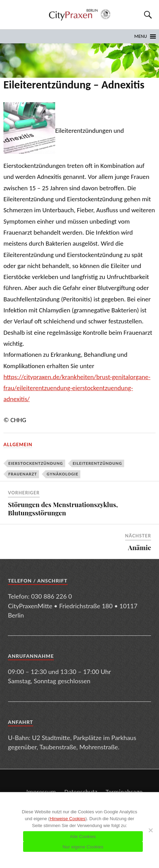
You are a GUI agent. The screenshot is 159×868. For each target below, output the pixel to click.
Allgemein (18, 444)
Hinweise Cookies (67, 819)
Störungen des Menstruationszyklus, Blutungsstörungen (63, 509)
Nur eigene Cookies (83, 847)
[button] (141, 36)
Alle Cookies (83, 837)
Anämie (140, 547)
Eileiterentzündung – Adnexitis (74, 85)
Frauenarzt (23, 474)
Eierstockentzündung (36, 463)
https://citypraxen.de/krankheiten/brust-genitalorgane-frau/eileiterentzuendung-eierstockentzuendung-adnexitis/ (77, 388)
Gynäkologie (62, 474)
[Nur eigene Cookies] (150, 830)
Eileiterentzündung (97, 463)
